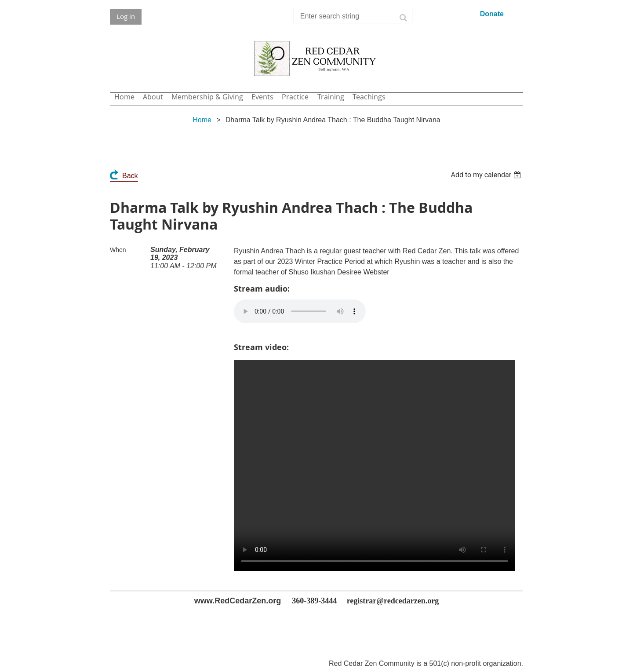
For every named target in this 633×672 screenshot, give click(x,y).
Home (202, 120)
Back (130, 176)
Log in (126, 16)
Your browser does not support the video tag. (375, 465)
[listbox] (487, 175)
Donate (492, 14)
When (118, 250)
